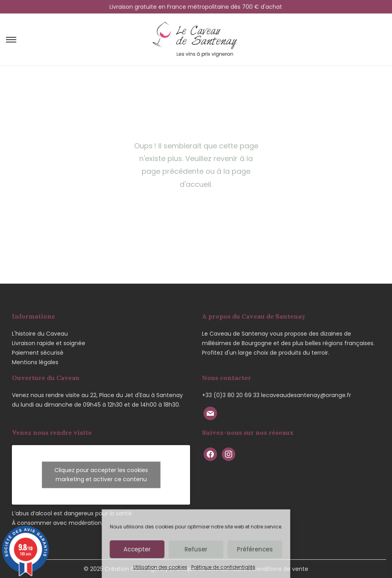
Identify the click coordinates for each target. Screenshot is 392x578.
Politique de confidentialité (223, 567)
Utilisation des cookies (160, 567)
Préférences (255, 549)
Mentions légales (35, 362)
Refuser (196, 549)
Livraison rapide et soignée (49, 343)
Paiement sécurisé (38, 353)
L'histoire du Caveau (40, 334)
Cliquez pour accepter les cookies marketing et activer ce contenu (101, 475)
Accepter (137, 549)
